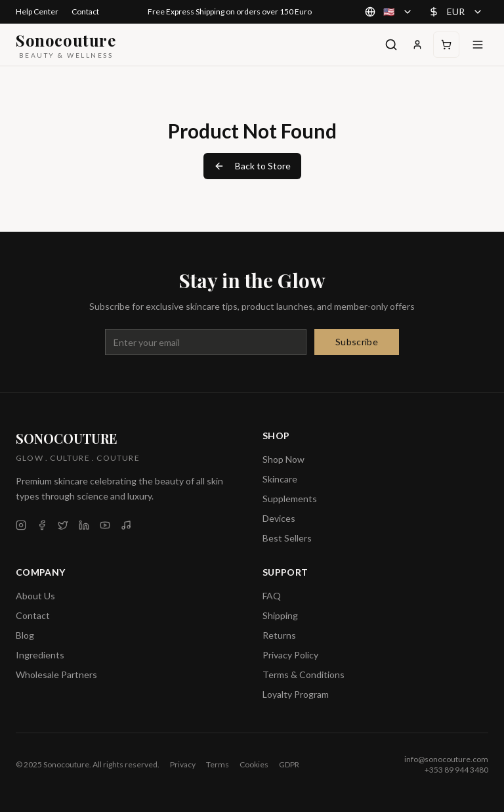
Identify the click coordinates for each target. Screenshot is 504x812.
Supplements (290, 499)
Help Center (37, 11)
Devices (279, 518)
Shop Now (283, 459)
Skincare (280, 479)
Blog (25, 635)
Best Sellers (287, 538)
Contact (85, 11)
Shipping (280, 615)
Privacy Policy (290, 655)
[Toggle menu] (478, 45)
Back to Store (252, 166)
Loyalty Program (296, 694)
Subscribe (357, 342)
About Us (35, 596)
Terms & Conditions (304, 674)
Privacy (183, 764)
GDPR (289, 764)
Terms (218, 764)
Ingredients (40, 655)
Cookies (254, 764)
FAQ (272, 596)
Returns (279, 635)
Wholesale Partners (56, 674)
